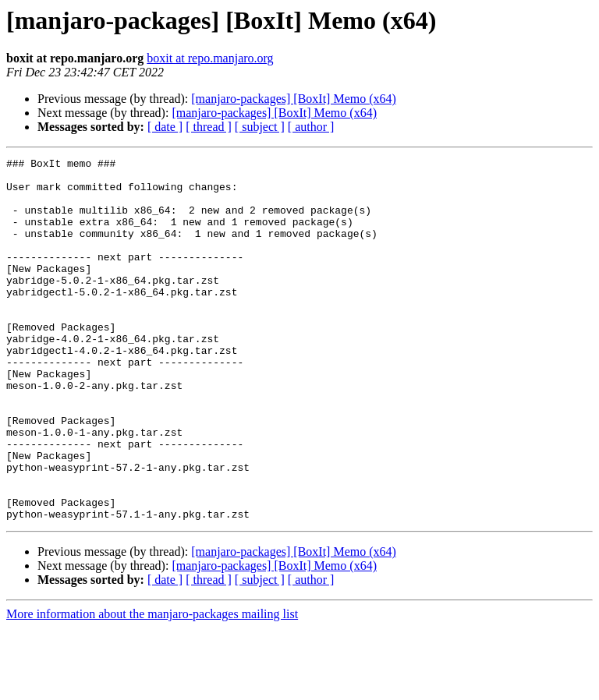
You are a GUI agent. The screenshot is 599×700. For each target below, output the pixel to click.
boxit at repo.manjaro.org (210, 58)
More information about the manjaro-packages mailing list (152, 686)
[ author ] (311, 127)
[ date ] (165, 127)
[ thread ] (209, 127)
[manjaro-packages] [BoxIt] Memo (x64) (294, 99)
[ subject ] (260, 127)
